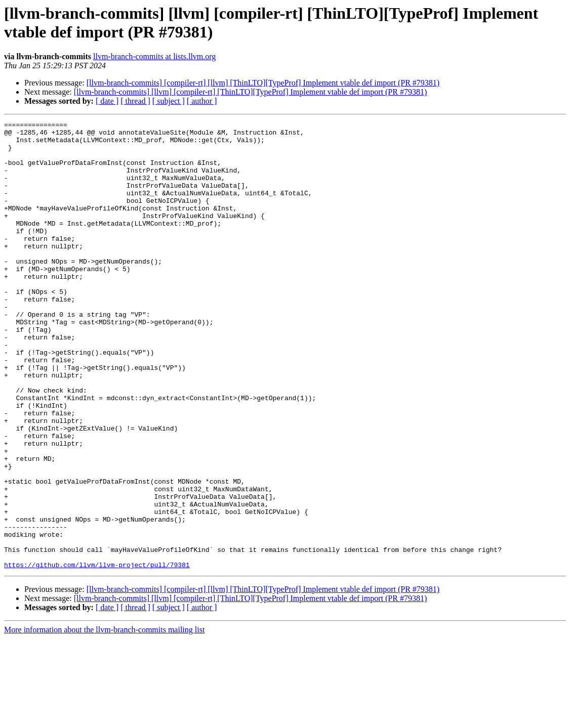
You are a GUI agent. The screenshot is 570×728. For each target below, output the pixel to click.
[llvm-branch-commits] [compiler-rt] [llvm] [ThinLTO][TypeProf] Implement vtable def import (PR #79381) (263, 83)
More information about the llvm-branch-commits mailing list (104, 719)
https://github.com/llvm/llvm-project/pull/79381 (97, 654)
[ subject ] (169, 101)
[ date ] (107, 101)
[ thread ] (135, 101)
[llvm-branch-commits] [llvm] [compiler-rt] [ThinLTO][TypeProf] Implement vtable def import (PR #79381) (251, 92)
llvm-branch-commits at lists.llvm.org (154, 56)
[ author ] (202, 101)
